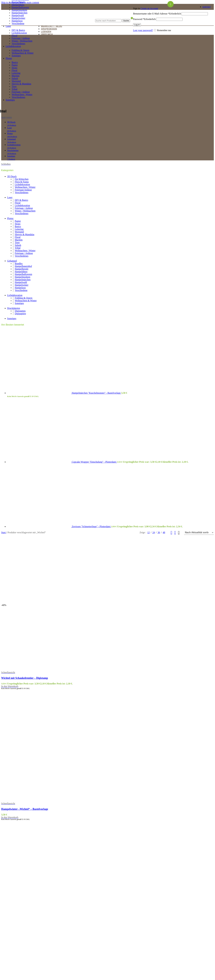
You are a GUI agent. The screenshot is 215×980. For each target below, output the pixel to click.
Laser (10, 197)
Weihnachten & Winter (23, 53)
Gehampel (12, 261)
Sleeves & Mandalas (21, 84)
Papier (15, 65)
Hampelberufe (18, 2)
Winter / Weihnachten (22, 41)
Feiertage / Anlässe (21, 38)
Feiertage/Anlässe (23, 190)
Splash (15, 78)
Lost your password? (143, 30)
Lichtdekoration (19, 33)
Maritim (15, 76)
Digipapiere (20, 314)
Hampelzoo (20, 288)
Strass (14, 68)
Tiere (14, 86)
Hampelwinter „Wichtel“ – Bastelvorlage (25, 809)
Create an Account (149, 8)
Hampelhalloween (20, 7)
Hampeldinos (18, 5)
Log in (137, 25)
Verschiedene (18, 23)
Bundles (19, 264)
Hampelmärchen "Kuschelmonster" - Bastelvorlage (96, 393)
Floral (14, 36)
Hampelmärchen (23, 280)
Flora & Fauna (22, 182)
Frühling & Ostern (20, 50)
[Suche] (113, 16)
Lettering (16, 73)
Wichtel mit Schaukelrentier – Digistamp (25, 678)
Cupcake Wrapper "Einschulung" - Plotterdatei (94, 462)
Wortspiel (16, 81)
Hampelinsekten (19, 10)
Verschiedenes (18, 44)
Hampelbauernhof (23, 266)
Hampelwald (21, 282)
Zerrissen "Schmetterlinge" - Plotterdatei (91, 526)
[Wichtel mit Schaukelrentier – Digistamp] (33, 602)
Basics (15, 62)
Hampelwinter (22, 285)
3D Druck (12, 176)
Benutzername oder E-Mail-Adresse (157, 14)
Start (4, 532)
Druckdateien (14, 308)
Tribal (15, 89)
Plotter (10, 218)
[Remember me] (155, 30)
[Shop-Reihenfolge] (199, 533)
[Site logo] (27, 21)
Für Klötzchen (22, 179)
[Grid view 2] (171, 533)
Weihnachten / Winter (22, 94)
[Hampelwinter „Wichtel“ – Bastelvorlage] (33, 756)
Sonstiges (16, 56)
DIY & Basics (18, 30)
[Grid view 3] (175, 533)
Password (144, 19)
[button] (10, 686)
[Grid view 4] (179, 533)
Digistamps (20, 311)
